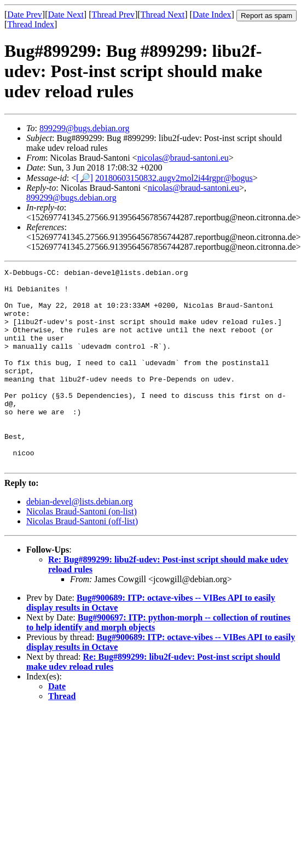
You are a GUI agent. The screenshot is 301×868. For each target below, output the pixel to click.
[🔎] (85, 178)
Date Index (212, 14)
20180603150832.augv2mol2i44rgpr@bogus (174, 178)
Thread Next (163, 14)
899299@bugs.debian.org (85, 128)
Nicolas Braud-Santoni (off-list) (82, 561)
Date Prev (25, 14)
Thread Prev (113, 14)
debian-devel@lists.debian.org (80, 541)
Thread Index (31, 24)
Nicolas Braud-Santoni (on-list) (82, 551)
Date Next (66, 14)
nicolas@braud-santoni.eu (183, 158)
